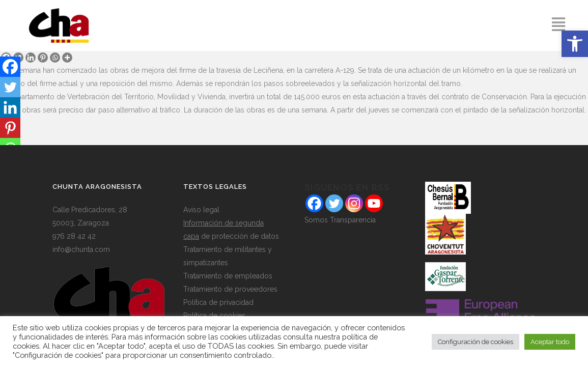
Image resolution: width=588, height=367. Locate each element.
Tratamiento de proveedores (230, 289)
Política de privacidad (218, 302)
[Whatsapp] (55, 58)
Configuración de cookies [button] (475, 342)
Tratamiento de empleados (228, 276)
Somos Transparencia (340, 220)
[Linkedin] (31, 58)
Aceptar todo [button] (550, 342)
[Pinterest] (43, 58)
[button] (575, 44)
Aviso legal (201, 210)
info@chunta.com (81, 249)
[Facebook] (10, 67)
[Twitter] (10, 87)
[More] (67, 58)
